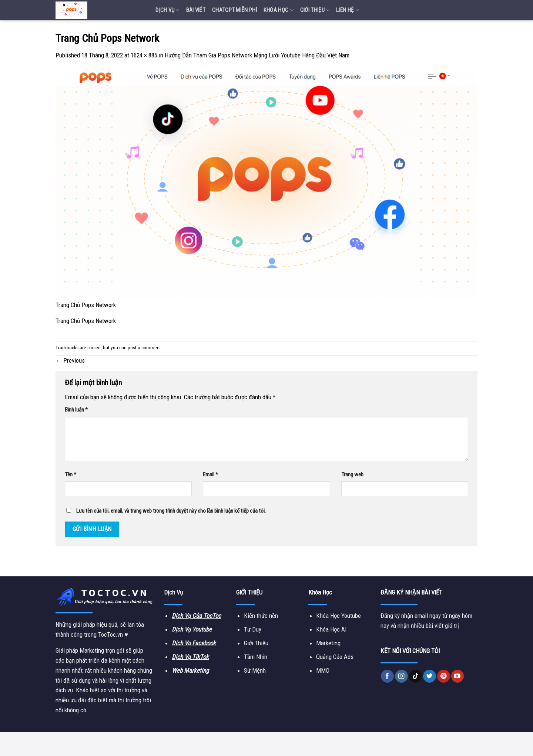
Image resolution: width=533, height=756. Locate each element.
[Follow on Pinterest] (444, 676)
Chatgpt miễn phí (234, 10)
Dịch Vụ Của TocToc (196, 616)
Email (210, 474)
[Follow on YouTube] (458, 676)
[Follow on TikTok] (415, 676)
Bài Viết (196, 10)
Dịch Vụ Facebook (194, 643)
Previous (70, 360)
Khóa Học (279, 10)
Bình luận (76, 410)
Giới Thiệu (315, 10)
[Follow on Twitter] (430, 676)
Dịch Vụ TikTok (190, 657)
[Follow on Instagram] (401, 676)
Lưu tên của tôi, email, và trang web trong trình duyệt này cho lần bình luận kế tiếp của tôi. (171, 511)
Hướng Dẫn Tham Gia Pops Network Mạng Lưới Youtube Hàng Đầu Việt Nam (257, 55)
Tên (71, 474)
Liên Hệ (348, 10)
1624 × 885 (144, 55)
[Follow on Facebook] (387, 676)
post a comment (144, 348)
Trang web (352, 474)
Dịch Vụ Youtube (192, 629)
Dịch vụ (167, 10)
